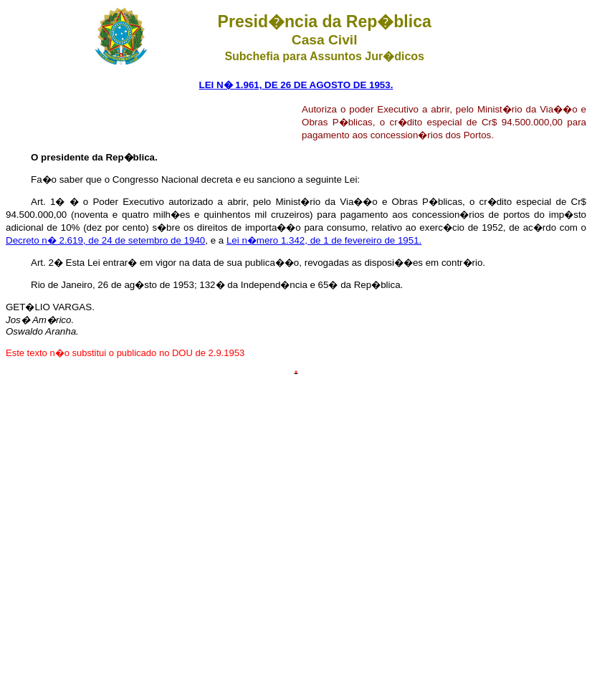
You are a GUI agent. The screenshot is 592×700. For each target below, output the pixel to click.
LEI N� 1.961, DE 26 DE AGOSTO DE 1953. (296, 85)
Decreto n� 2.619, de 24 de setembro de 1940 (105, 240)
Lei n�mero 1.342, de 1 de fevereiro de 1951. (324, 240)
